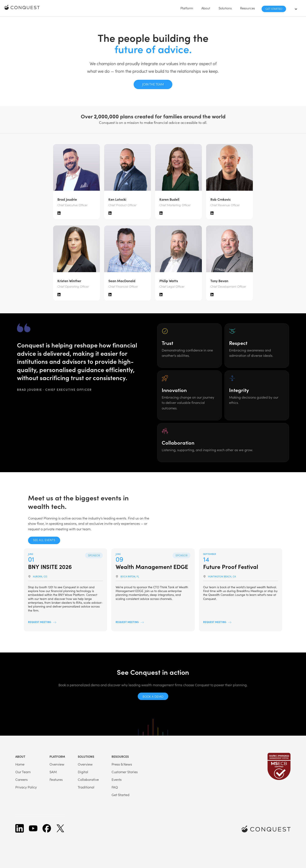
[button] (187, 8)
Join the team (153, 84)
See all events (44, 540)
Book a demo (153, 696)
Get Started (274, 9)
